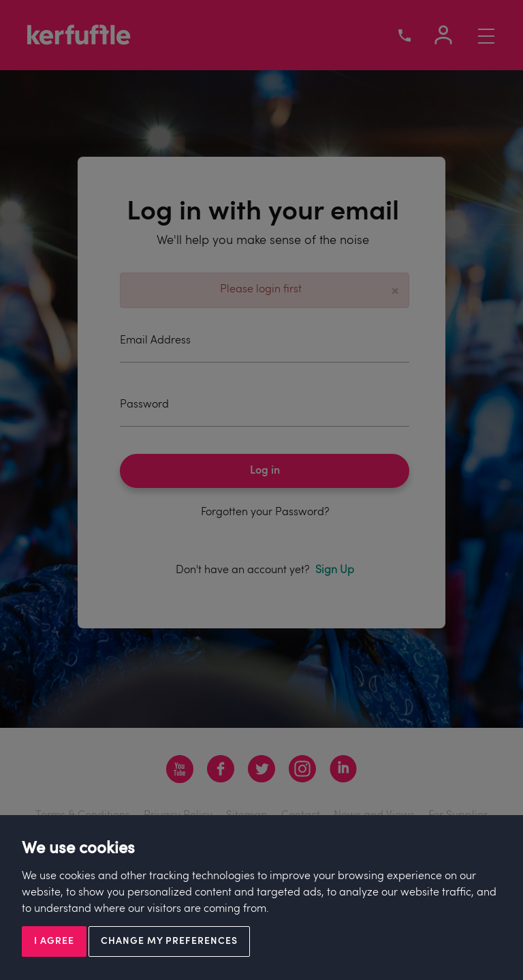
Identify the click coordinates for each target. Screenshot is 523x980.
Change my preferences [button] (169, 941)
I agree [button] (54, 941)
